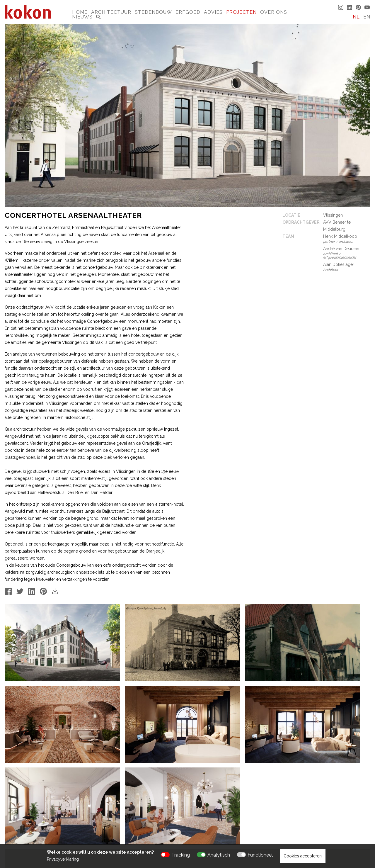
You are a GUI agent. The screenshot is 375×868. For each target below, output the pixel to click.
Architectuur (111, 12)
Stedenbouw (153, 12)
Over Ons (274, 12)
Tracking (181, 855)
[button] (187, 788)
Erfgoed (188, 12)
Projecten (241, 12)
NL (356, 17)
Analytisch (219, 855)
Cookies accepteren (303, 856)
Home (80, 12)
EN (367, 17)
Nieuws (82, 17)
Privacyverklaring (63, 859)
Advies (213, 12)
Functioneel (260, 855)
